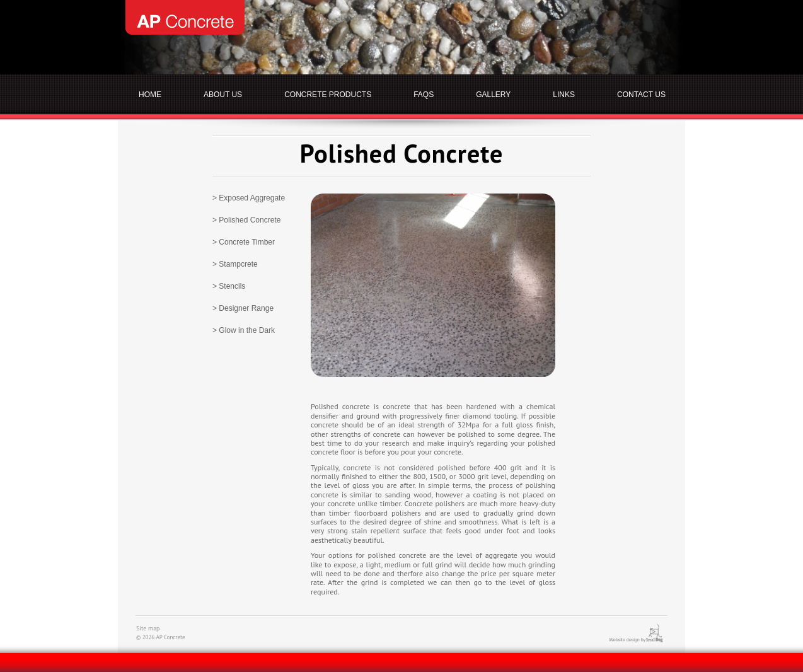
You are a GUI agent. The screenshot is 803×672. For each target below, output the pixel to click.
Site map (148, 628)
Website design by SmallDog (645, 633)
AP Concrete (185, 17)
